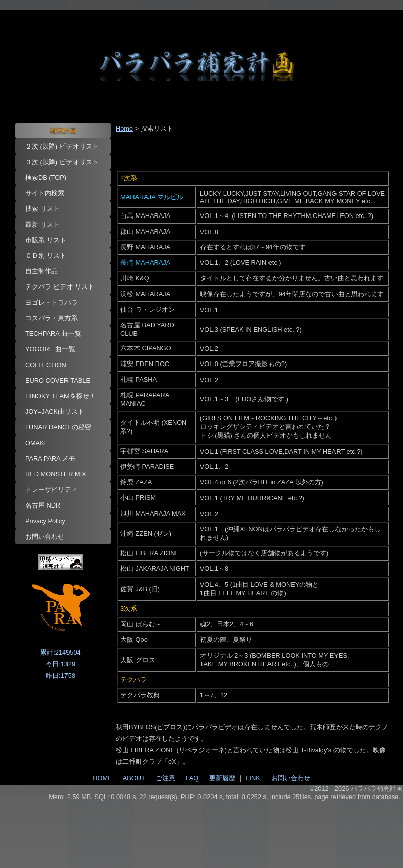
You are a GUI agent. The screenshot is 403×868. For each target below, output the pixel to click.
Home (124, 129)
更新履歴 (222, 778)
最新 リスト (43, 224)
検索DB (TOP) (46, 177)
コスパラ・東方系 (51, 318)
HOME (102, 778)
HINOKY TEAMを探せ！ (60, 396)
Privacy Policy (45, 521)
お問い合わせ (45, 536)
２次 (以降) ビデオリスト (62, 146)
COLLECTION (46, 365)
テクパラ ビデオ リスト (60, 287)
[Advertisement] (201, 828)
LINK (253, 778)
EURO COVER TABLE (58, 380)
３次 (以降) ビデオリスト (62, 162)
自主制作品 (42, 271)
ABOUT (134, 778)
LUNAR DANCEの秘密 (58, 427)
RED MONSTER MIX (56, 474)
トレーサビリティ (51, 490)
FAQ (192, 778)
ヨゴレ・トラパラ (51, 302)
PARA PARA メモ (50, 458)
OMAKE (37, 443)
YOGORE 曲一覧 (50, 349)
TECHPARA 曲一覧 (53, 334)
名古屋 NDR (43, 505)
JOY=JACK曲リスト (55, 412)
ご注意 (165, 778)
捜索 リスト (43, 209)
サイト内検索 (45, 193)
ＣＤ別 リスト (46, 256)
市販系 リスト (46, 240)
